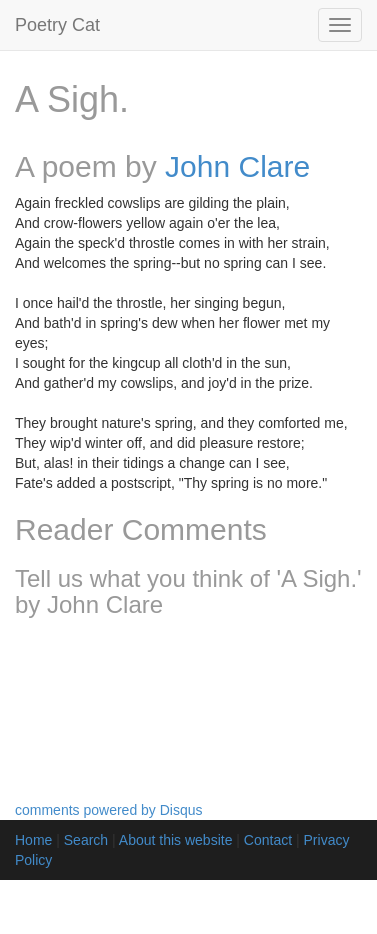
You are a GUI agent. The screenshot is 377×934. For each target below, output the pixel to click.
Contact (268, 840)
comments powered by (109, 810)
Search (86, 840)
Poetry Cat (57, 25)
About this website (176, 840)
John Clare (237, 166)
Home (33, 840)
